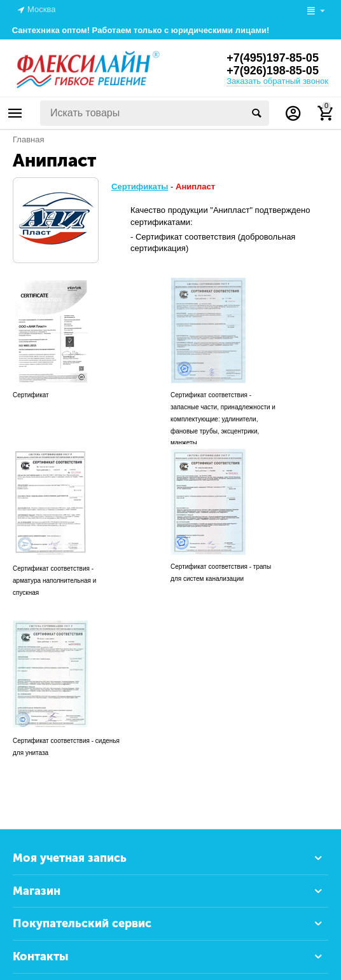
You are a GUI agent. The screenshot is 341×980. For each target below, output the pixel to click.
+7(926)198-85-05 (273, 71)
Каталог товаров (15, 113)
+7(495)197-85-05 (273, 58)
